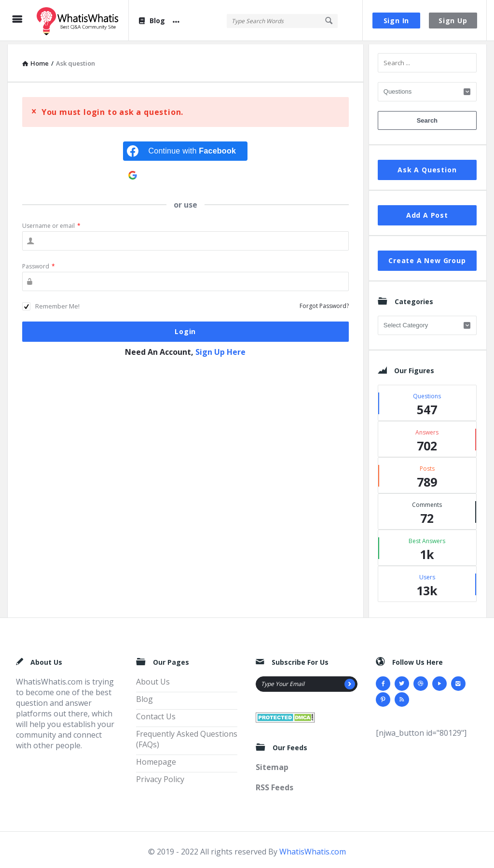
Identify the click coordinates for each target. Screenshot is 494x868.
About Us (153, 678)
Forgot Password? (324, 302)
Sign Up (453, 21)
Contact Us (156, 713)
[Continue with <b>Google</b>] (185, 172)
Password (39, 263)
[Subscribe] (350, 681)
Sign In (397, 21)
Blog (151, 21)
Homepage (156, 758)
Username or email (51, 222)
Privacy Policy (160, 776)
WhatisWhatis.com (313, 848)
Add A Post (427, 212)
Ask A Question (427, 166)
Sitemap (272, 764)
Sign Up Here (220, 349)
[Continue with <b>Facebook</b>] (185, 148)
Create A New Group (427, 257)
